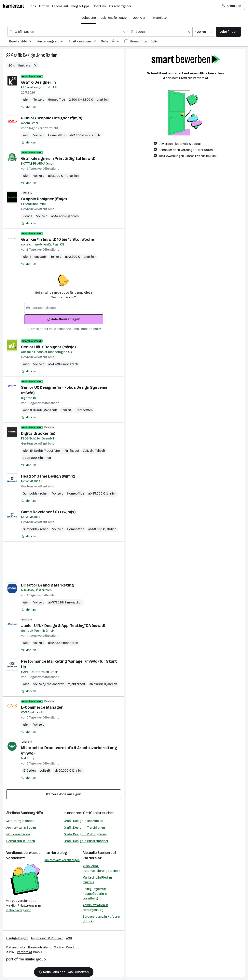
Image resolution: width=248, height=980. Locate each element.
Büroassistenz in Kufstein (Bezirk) (101, 919)
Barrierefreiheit (40, 947)
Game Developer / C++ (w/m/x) (48, 512)
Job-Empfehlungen (114, 18)
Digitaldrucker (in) (38, 433)
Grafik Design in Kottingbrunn (85, 834)
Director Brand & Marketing (47, 585)
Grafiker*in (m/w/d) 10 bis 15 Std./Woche (58, 239)
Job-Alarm (141, 18)
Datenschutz (16, 947)
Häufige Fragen (17, 938)
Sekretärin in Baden (21, 841)
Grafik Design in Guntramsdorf (86, 841)
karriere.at (92, 858)
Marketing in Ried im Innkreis (97, 880)
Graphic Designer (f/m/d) (44, 199)
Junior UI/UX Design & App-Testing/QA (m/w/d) (63, 626)
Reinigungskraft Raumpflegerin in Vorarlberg (95, 894)
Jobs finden (228, 32)
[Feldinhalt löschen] (124, 32)
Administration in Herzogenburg (95, 907)
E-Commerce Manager (42, 707)
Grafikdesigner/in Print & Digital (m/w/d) (58, 158)
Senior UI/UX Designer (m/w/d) (48, 347)
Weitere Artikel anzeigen (62, 860)
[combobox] (67, 32)
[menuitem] (23, 42)
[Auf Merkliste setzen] (29, 107)
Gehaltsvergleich (19, 910)
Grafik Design (23, 55)
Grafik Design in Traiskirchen (84, 828)
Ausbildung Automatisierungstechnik (101, 868)
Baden (52, 55)
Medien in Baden (18, 834)
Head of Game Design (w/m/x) (48, 476)
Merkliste (160, 18)
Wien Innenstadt (35, 257)
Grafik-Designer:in (38, 82)
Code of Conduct (66, 947)
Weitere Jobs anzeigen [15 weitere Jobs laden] (64, 794)
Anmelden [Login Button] (231, 6)
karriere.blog (56, 853)
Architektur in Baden (21, 828)
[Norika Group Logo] (26, 960)
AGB (69, 938)
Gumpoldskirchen (35, 493)
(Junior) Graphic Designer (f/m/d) (52, 118)
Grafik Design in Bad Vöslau (83, 821)
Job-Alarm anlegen (64, 319)
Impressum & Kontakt (47, 938)
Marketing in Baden (20, 821)
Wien (26, 100)
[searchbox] (64, 308)
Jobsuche (89, 18)
